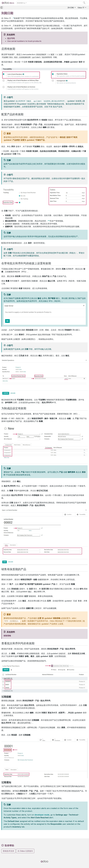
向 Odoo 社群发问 (25, 851)
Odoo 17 (81, 8)
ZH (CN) (71, 8)
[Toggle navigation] (2, 8)
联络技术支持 (8, 851)
